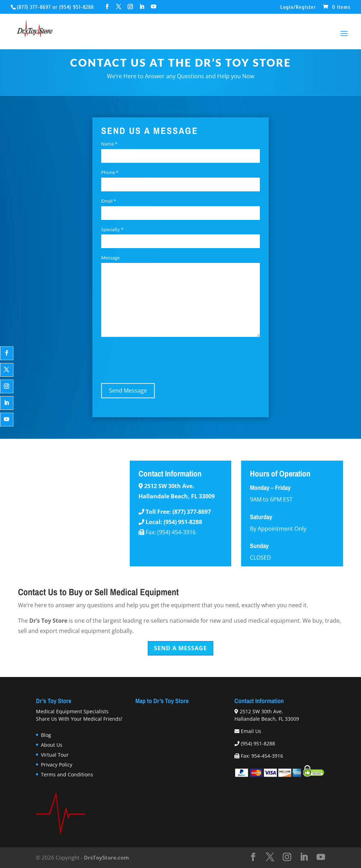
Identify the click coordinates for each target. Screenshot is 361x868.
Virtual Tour (55, 755)
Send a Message (180, 648)
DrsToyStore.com (106, 857)
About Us (52, 745)
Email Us (251, 731)
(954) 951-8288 (77, 7)
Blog (46, 735)
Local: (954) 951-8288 (174, 522)
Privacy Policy (57, 765)
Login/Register (298, 7)
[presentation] (155, 359)
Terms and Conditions (67, 774)
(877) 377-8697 (34, 7)
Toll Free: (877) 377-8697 (178, 512)
